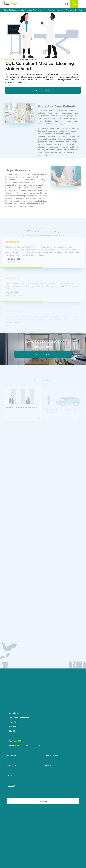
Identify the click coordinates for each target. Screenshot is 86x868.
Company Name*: (52, 756)
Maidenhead (9, 60)
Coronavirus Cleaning (74, 10)
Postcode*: (11, 766)
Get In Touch (41, 91)
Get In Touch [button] (41, 355)
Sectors (16, 60)
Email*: (10, 776)
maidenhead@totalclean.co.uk (27, 746)
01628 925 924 (18, 742)
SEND (42, 802)
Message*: (11, 787)
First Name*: (12, 756)
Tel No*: (48, 766)
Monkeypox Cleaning (55, 10)
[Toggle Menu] (82, 4)
